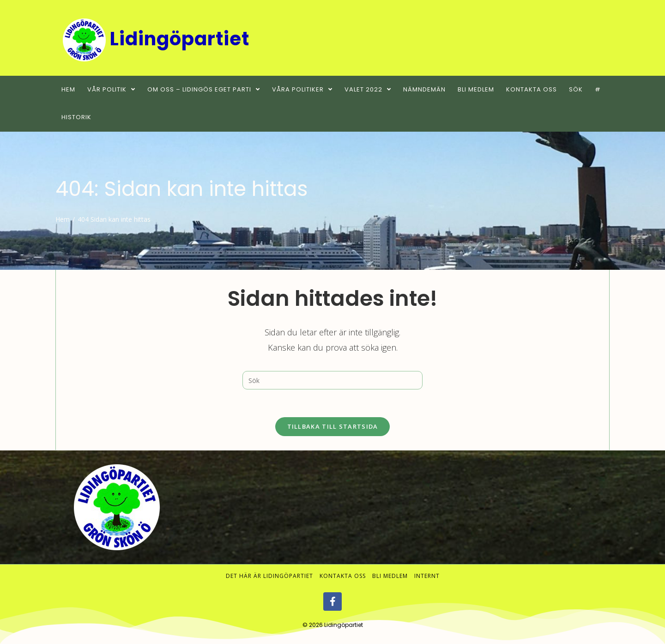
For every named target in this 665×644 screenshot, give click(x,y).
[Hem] (63, 219)
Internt (427, 576)
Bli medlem (390, 576)
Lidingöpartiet (344, 625)
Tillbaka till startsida (333, 426)
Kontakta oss (343, 576)
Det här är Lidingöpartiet (269, 576)
